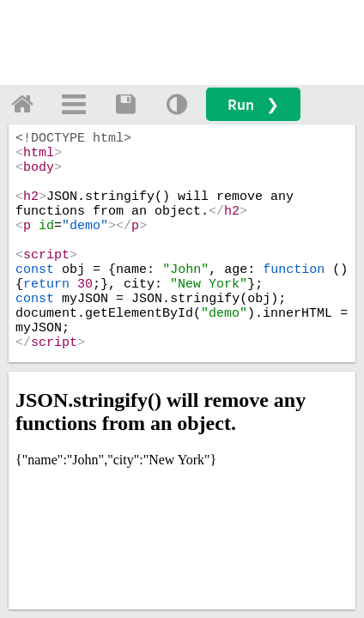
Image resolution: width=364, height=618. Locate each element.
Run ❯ (253, 104)
